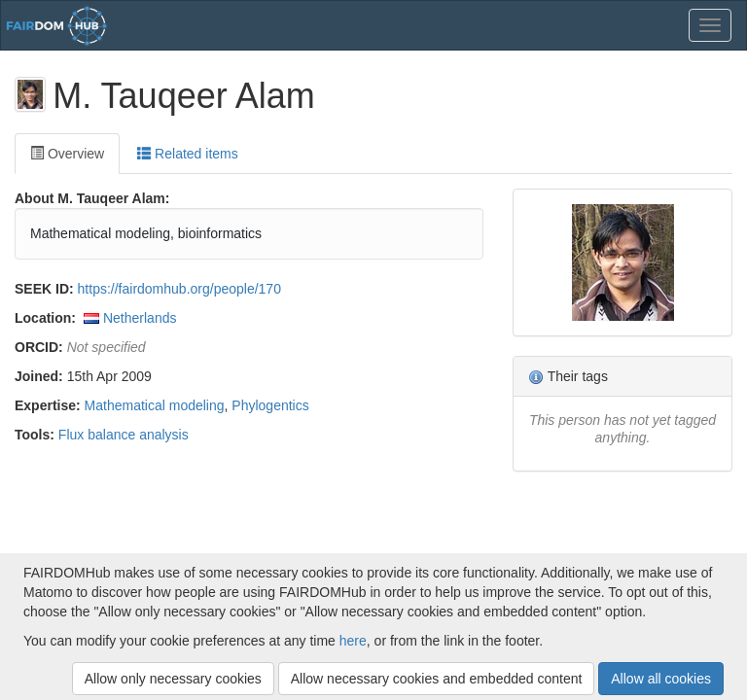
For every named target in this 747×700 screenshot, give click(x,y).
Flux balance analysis (124, 435)
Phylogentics (270, 405)
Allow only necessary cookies (173, 679)
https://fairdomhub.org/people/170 (179, 289)
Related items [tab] (187, 154)
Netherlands (140, 318)
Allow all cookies (661, 679)
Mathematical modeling (155, 405)
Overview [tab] (67, 154)
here (353, 641)
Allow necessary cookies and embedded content (437, 679)
